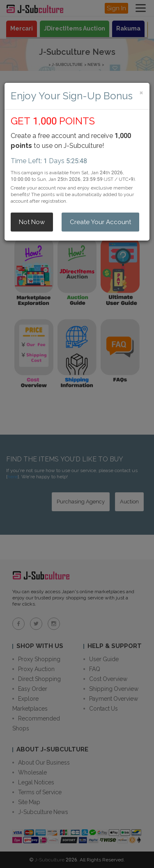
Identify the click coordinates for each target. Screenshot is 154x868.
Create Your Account (100, 222)
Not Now (32, 222)
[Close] (141, 92)
